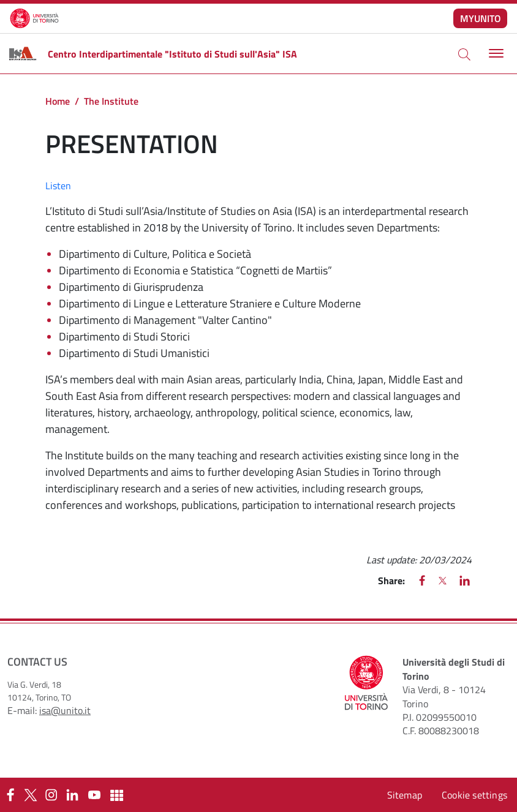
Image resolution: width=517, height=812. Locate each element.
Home (58, 101)
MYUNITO (481, 18)
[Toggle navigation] (495, 54)
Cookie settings (474, 795)
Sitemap (405, 795)
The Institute (111, 101)
